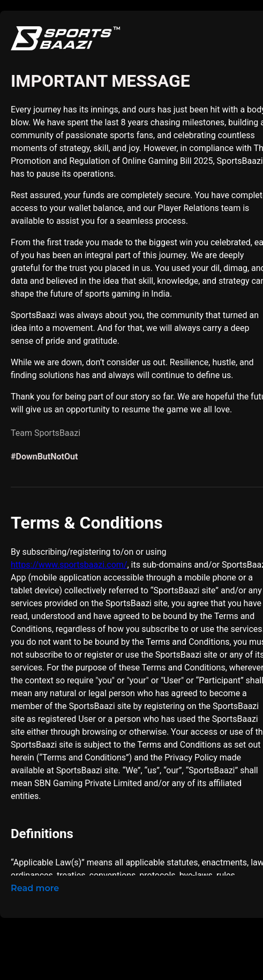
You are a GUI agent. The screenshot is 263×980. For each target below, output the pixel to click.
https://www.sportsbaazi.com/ (69, 565)
